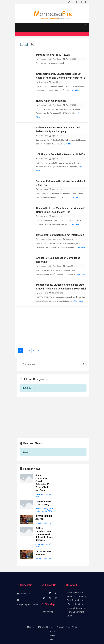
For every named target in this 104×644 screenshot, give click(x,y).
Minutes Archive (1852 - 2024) (53, 55)
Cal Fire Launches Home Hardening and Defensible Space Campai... (44, 534)
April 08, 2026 (71, 59)
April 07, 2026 (71, 105)
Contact (53, 639)
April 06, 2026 (57, 159)
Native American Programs (51, 101)
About (53, 635)
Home (53, 632)
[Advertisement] (52, 329)
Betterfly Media (71, 627)
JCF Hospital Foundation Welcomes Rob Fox (61, 154)
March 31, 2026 (72, 239)
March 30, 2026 (72, 266)
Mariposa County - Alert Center (50, 59)
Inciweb (38, 523)
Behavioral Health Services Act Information (60, 235)
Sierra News (43, 82)
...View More (75, 90)
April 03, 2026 (57, 189)
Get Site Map (48, 612)
